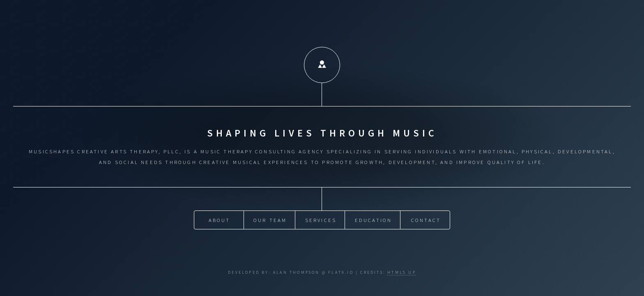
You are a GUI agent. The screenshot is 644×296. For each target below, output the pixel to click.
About (220, 220)
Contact (426, 220)
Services (321, 220)
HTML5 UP (402, 273)
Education (374, 220)
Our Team (270, 220)
